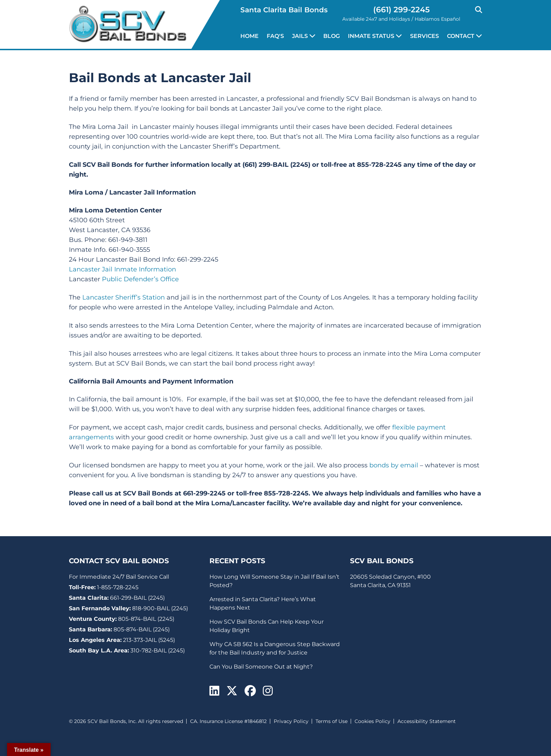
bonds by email (394, 465)
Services (424, 36)
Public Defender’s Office (140, 279)
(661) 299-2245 (401, 10)
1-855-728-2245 (118, 587)
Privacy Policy (291, 721)
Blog (332, 36)
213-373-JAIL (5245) (149, 640)
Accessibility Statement (427, 721)
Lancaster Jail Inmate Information (122, 269)
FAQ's (275, 36)
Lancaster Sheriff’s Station (124, 297)
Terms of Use (332, 721)
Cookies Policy (372, 721)
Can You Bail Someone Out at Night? (261, 667)
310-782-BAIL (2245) (158, 650)
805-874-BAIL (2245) (146, 619)
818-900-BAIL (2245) (160, 608)
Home (249, 36)
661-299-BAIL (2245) (137, 598)
